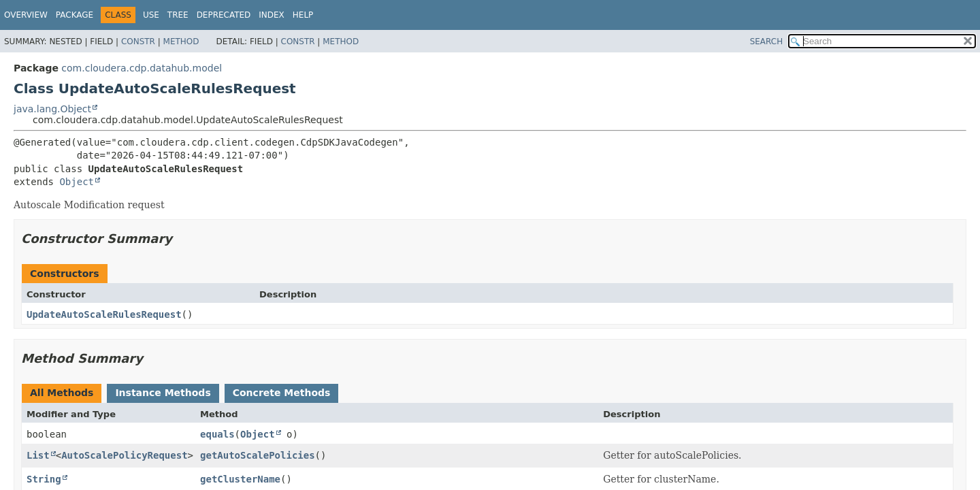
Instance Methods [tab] (163, 393)
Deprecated (224, 15)
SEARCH (767, 42)
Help (303, 15)
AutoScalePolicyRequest (124, 455)
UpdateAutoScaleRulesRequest (104, 314)
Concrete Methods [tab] (282, 393)
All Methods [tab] (62, 393)
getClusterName (240, 479)
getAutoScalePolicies (258, 455)
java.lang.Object (52, 109)
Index (272, 15)
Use (151, 15)
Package (75, 15)
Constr (138, 42)
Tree (178, 15)
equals (217, 434)
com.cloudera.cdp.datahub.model (142, 68)
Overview (26, 15)
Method (181, 42)
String (44, 479)
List (38, 455)
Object (77, 182)
